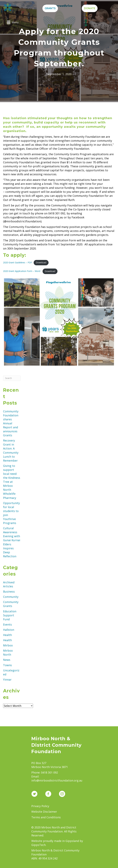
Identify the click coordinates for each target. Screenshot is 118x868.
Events (7, 624)
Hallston (9, 630)
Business (9, 591)
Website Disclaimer (44, 812)
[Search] (12, 378)
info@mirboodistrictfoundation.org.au (57, 780)
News (7, 660)
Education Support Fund (10, 615)
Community (11, 597)
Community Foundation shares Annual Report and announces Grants (11, 423)
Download (41, 262)
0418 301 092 (49, 772)
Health (7, 635)
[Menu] (13, 22)
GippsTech (38, 845)
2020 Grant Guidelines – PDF (18, 262)
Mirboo (8, 645)
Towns (7, 665)
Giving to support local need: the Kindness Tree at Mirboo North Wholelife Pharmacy (12, 482)
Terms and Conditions (46, 817)
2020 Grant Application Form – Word (22, 271)
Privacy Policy (40, 806)
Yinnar (7, 680)
